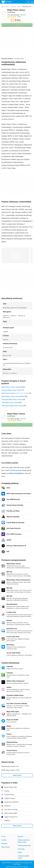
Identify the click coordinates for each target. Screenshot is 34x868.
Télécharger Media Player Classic (12, 406)
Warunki (20, 837)
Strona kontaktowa (16, 473)
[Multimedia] (13, 7)
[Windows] (7, 7)
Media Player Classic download (11, 387)
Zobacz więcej (17, 775)
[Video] (19, 7)
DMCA (20, 852)
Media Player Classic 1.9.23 (10, 770)
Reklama (4, 844)
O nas (3, 837)
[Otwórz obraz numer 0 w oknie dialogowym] (15, 255)
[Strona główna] (2, 7)
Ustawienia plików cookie (23, 857)
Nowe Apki (21, 849)
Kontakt (4, 840)
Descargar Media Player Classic (12, 399)
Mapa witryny (6, 847)
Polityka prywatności (24, 846)
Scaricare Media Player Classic (11, 390)
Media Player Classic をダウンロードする (15, 393)
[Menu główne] (32, 2)
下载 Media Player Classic (10, 403)
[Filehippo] (6, 2)
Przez (13, 15)
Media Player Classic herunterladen (13, 396)
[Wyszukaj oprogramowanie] (28, 2)
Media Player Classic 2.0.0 (10, 766)
